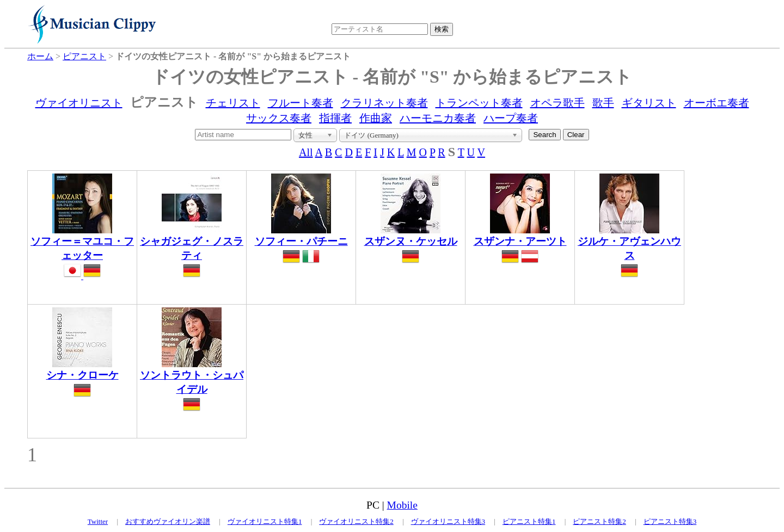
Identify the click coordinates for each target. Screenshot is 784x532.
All (306, 152)
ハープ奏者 (511, 118)
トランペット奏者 (479, 103)
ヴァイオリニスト (79, 103)
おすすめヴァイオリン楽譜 (168, 521)
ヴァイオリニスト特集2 (356, 521)
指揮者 (335, 118)
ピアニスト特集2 (599, 521)
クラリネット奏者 (384, 103)
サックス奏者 (279, 118)
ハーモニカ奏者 (438, 118)
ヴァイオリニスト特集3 (448, 521)
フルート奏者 (301, 103)
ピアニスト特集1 (529, 521)
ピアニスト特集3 (670, 521)
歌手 (603, 103)
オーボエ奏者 (716, 103)
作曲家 (376, 118)
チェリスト (233, 103)
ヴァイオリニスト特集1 (265, 521)
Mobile (402, 505)
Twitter (98, 521)
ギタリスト (649, 103)
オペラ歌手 (558, 103)
